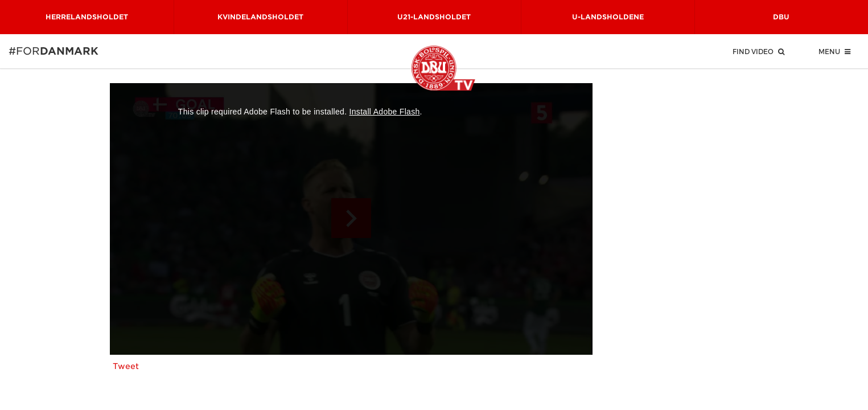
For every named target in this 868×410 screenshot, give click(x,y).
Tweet (126, 366)
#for (24, 51)
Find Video (758, 51)
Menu (834, 51)
